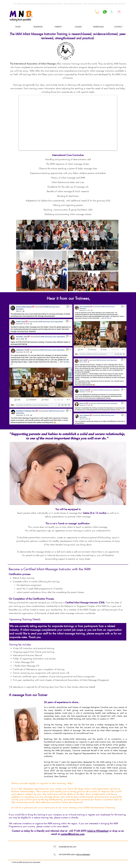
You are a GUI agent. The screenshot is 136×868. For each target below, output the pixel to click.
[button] (97, 12)
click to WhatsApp (98, 831)
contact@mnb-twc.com (73, 834)
